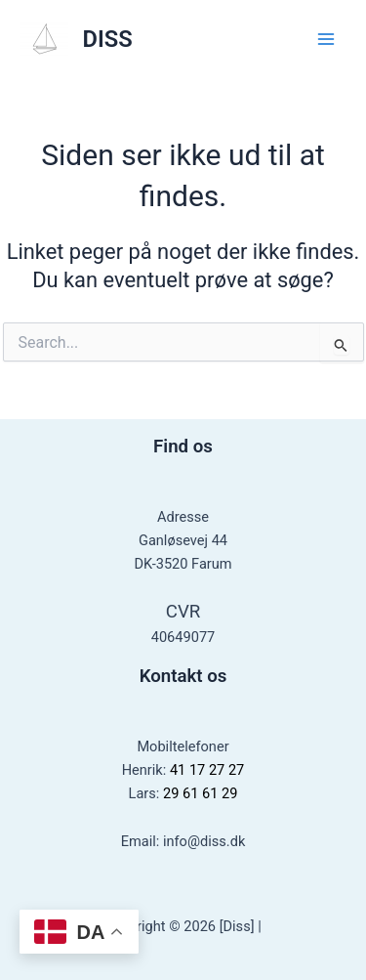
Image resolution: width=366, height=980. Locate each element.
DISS (108, 39)
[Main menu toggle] (326, 39)
